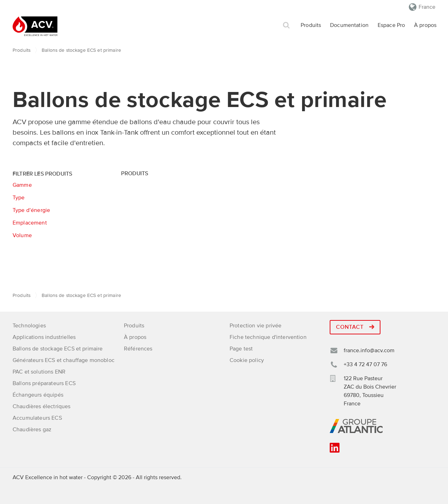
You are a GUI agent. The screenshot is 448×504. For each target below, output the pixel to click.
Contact (355, 327)
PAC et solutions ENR (39, 372)
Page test (241, 349)
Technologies (29, 326)
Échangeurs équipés (38, 395)
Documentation (349, 25)
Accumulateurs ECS (37, 418)
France (427, 7)
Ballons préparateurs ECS (44, 383)
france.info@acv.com (369, 350)
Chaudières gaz (32, 430)
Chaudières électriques (42, 406)
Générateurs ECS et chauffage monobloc (64, 360)
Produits (311, 25)
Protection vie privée (255, 326)
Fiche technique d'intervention (268, 337)
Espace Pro (391, 25)
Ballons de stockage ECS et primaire (58, 349)
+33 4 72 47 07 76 (365, 364)
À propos (425, 25)
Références (138, 349)
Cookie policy (247, 360)
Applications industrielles (44, 337)
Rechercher (286, 25)
